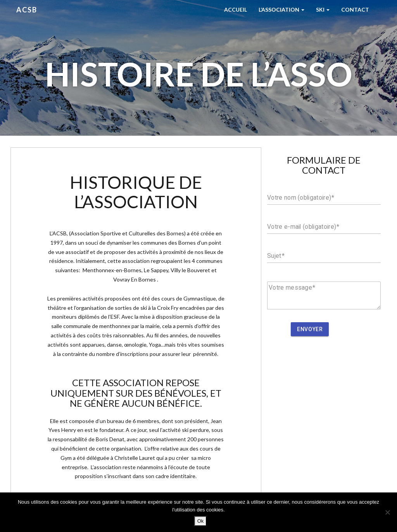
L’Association (281, 9)
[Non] (387, 512)
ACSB (27, 10)
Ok (201, 521)
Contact (355, 9)
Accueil (236, 9)
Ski (323, 9)
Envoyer (310, 329)
